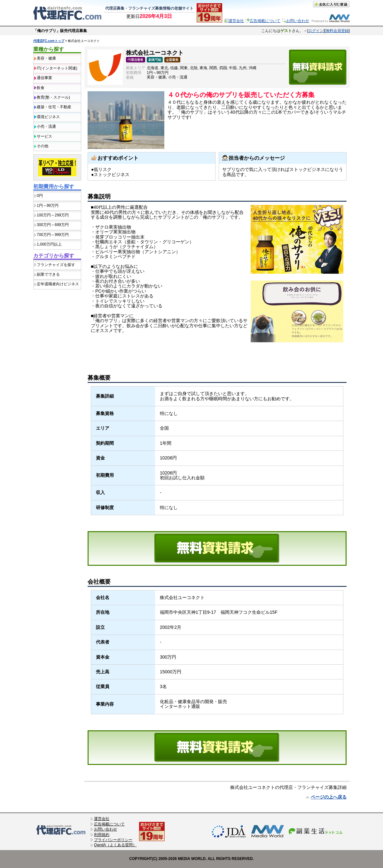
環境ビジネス (48, 117)
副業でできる (48, 274)
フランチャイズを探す (56, 265)
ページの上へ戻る (329, 797)
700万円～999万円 (53, 235)
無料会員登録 (337, 31)
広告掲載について (265, 21)
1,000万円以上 (49, 244)
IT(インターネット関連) (57, 68)
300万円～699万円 (53, 225)
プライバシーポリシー (113, 840)
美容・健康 (46, 58)
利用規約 (102, 835)
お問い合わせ (298, 21)
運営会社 (236, 21)
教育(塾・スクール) (53, 97)
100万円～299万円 (53, 215)
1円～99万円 (48, 206)
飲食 (41, 88)
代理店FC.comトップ (49, 41)
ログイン (316, 31)
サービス (44, 136)
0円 (40, 196)
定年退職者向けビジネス (58, 284)
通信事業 (44, 78)
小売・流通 (46, 126)
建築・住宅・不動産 (54, 107)
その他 (43, 146)
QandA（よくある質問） (115, 845)
